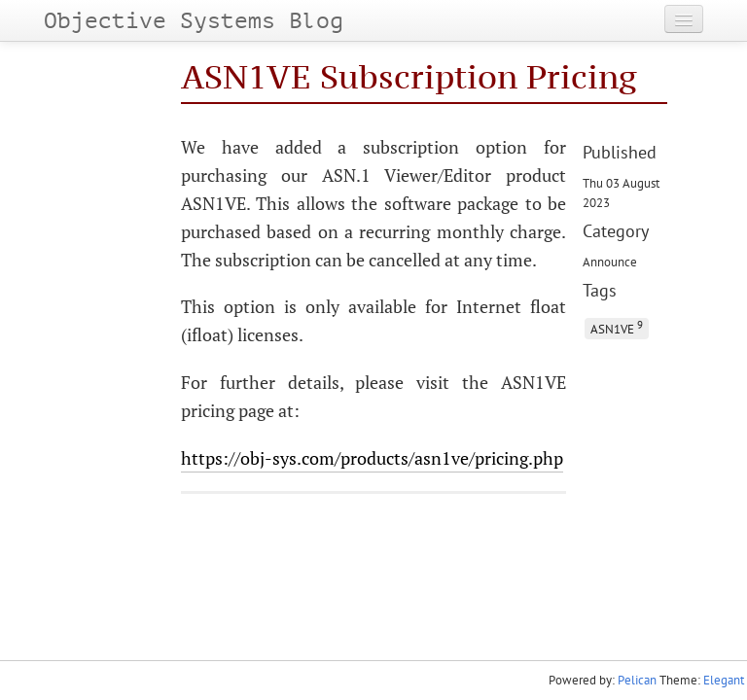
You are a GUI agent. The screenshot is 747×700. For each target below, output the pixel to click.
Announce (610, 262)
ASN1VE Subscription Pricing (409, 76)
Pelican (637, 680)
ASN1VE (617, 327)
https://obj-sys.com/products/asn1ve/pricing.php (372, 458)
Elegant (724, 680)
